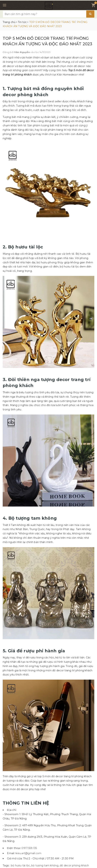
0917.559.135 (29, 848)
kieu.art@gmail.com (29, 853)
